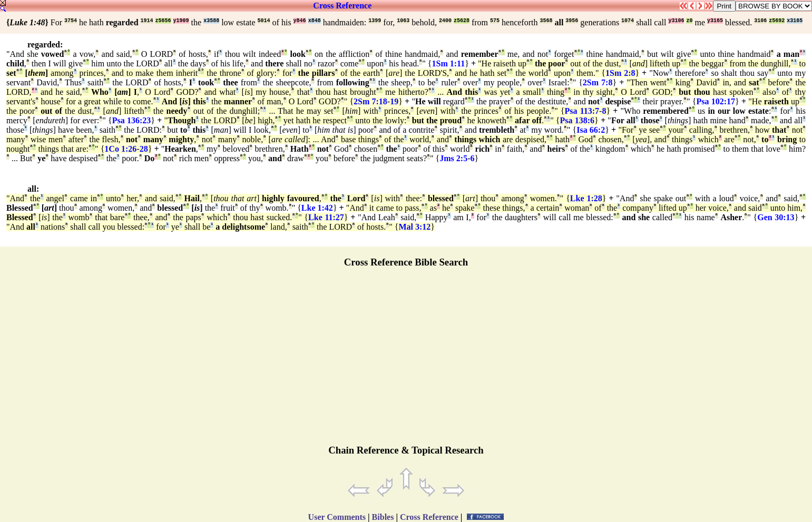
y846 (300, 21)
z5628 (462, 21)
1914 (147, 21)
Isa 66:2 (591, 130)
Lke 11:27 (326, 217)
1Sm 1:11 (449, 63)
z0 (689, 21)
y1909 (181, 21)
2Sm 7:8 (598, 82)
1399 (375, 21)
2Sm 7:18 (370, 101)
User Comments (337, 517)
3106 (760, 21)
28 (144, 149)
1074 (628, 21)
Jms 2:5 (453, 158)
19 (394, 101)
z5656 (163, 21)
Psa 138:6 (578, 120)
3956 (572, 21)
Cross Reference (342, 6)
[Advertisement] (406, 361)
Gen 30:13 (776, 217)
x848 (315, 21)
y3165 (715, 21)
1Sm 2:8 (620, 73)
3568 (546, 21)
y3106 (676, 21)
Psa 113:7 (582, 111)
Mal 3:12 (414, 227)
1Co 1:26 (120, 149)
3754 (71, 21)
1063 (403, 21)
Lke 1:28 (586, 198)
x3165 (795, 21)
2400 (445, 21)
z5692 (777, 21)
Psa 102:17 (716, 101)
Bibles (383, 517)
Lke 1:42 (317, 208)
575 (495, 21)
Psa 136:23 (132, 120)
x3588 (211, 21)
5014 (264, 21)
